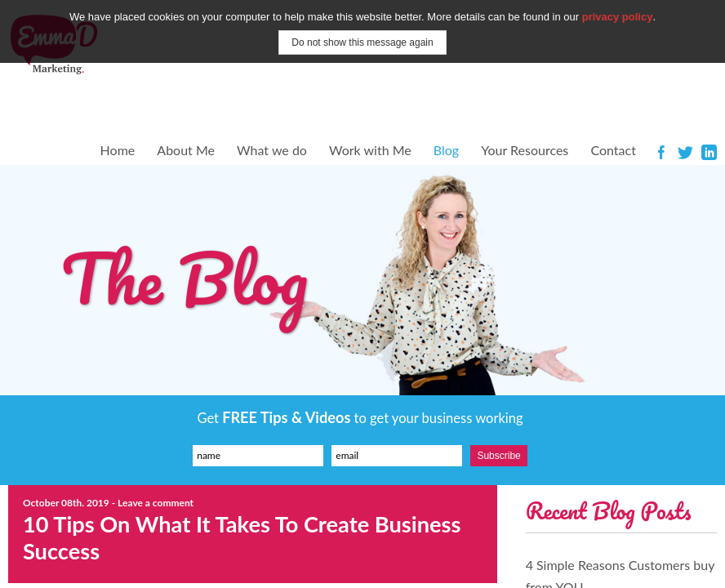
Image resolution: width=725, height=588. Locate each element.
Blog (446, 150)
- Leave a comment (153, 503)
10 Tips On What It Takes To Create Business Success (242, 537)
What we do (272, 150)
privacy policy (618, 17)
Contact (613, 150)
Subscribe (498, 456)
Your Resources (525, 150)
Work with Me (370, 150)
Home (118, 150)
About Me (186, 150)
